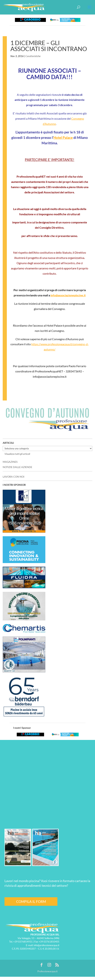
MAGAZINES (10, 462)
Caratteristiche (33, 56)
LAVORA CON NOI (13, 477)
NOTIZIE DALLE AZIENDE (17, 467)
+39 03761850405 (49, 942)
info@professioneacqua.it (47, 945)
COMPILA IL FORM (31, 902)
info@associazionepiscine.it (68, 295)
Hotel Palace (63, 138)
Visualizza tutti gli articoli (17, 454)
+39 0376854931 (23, 942)
